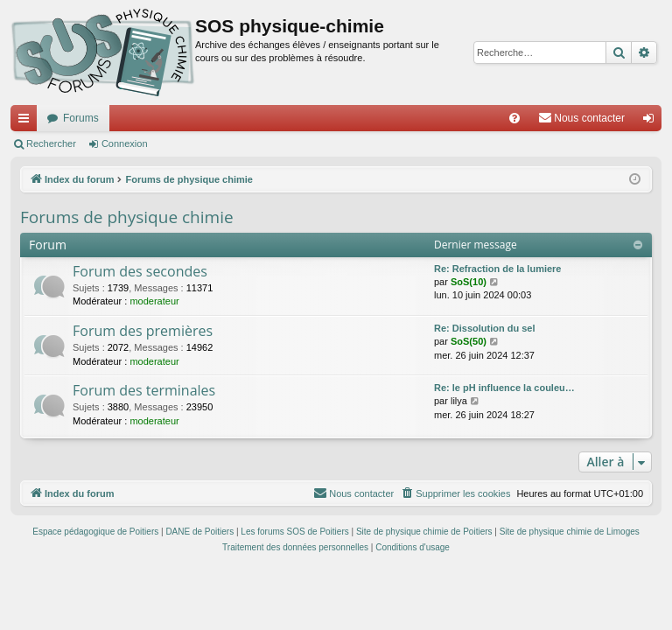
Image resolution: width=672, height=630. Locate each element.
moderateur (154, 301)
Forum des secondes (140, 271)
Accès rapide (27, 122)
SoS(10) (469, 282)
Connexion (125, 143)
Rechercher (51, 143)
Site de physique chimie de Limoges (570, 532)
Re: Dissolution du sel (485, 328)
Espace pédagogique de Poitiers (95, 532)
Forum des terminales (144, 390)
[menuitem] (514, 118)
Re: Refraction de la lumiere (498, 269)
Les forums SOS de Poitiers (294, 532)
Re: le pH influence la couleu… (504, 388)
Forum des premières (143, 331)
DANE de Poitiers (199, 532)
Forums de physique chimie (127, 217)
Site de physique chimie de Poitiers (424, 532)
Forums (81, 118)
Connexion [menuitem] (652, 122)
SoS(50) (469, 341)
